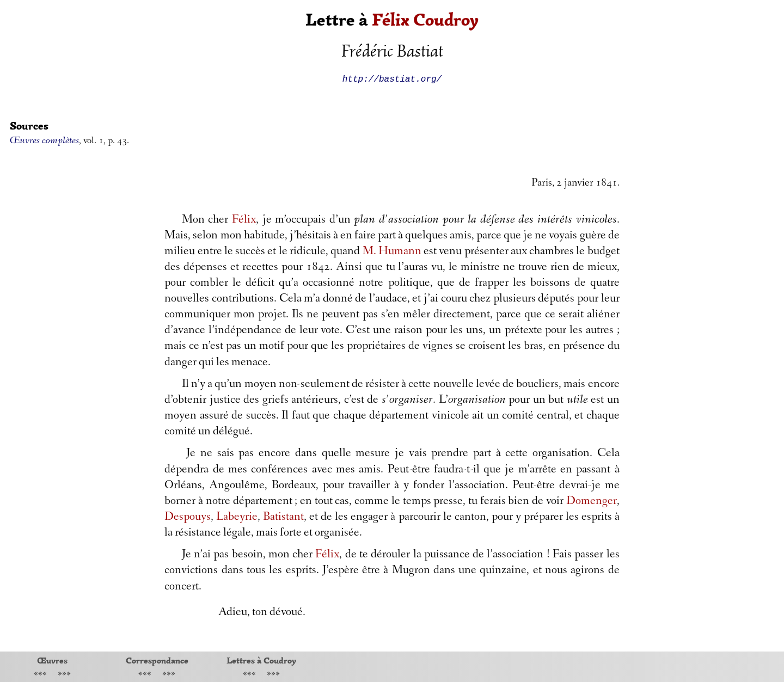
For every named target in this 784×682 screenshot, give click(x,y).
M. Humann (392, 252)
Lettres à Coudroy (261, 660)
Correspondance (157, 660)
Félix (244, 220)
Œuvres (52, 660)
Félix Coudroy (425, 20)
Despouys (188, 518)
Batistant (283, 518)
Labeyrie (237, 518)
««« (40, 674)
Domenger (592, 502)
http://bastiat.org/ (392, 78)
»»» (64, 674)
